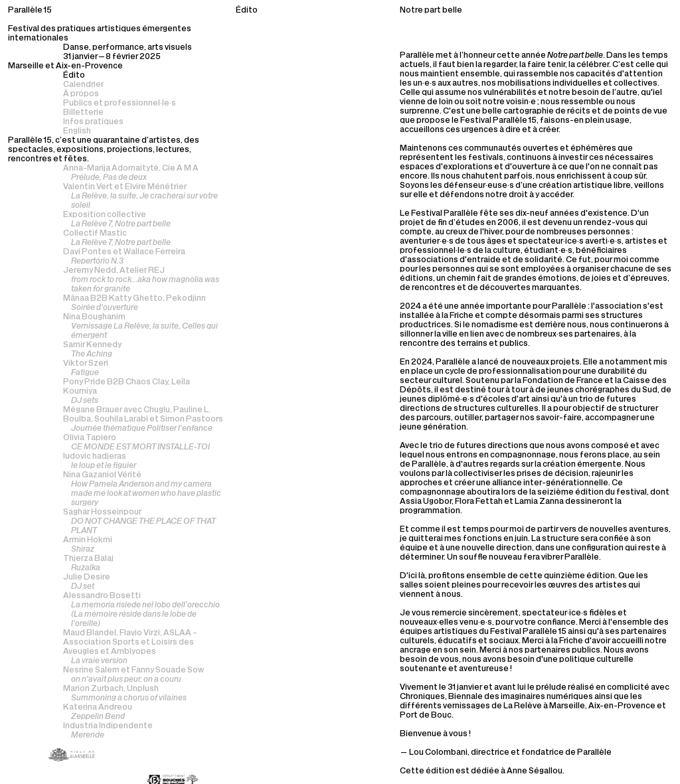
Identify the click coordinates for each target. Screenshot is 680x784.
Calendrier (83, 85)
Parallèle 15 (30, 11)
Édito (74, 76)
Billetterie (83, 113)
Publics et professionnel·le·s (120, 104)
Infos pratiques (93, 122)
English (77, 131)
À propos (81, 94)
